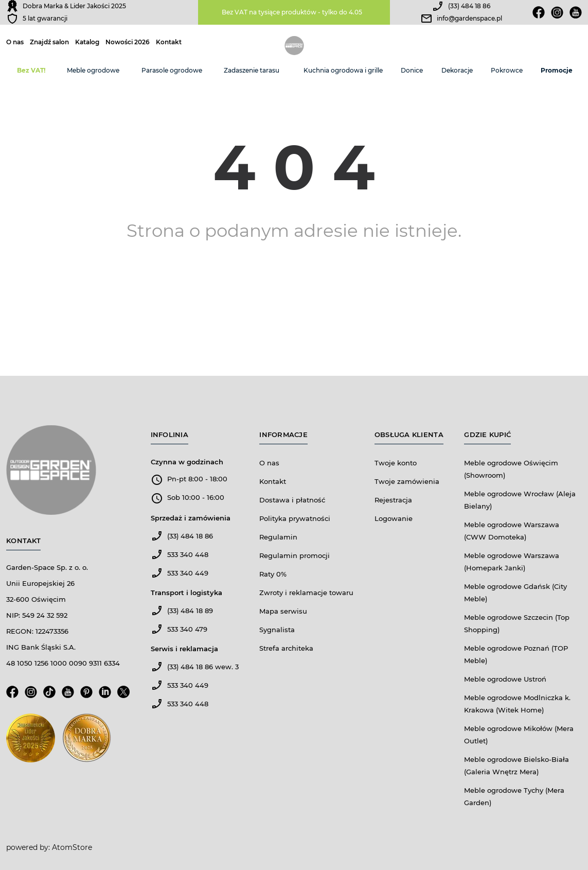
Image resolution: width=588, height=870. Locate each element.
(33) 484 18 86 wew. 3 (203, 667)
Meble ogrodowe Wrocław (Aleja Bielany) (520, 500)
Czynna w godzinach (187, 462)
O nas (15, 42)
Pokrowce (507, 70)
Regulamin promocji (295, 555)
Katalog (87, 42)
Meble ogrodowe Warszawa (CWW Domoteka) (512, 531)
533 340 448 (188, 554)
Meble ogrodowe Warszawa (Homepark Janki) (512, 562)
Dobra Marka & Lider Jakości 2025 (74, 6)
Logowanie (394, 518)
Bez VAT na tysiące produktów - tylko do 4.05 (292, 12)
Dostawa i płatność (292, 500)
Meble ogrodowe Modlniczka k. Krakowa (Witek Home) (517, 704)
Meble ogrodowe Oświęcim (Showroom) (511, 469)
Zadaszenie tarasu (252, 70)
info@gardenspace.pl (469, 18)
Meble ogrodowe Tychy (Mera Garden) (514, 796)
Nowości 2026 (128, 42)
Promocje (557, 70)
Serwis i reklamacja (184, 649)
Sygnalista (277, 630)
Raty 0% (273, 574)
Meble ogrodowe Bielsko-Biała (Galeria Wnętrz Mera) (516, 765)
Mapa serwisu (283, 611)
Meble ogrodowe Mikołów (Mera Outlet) (519, 735)
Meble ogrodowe (93, 70)
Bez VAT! (31, 70)
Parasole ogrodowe (172, 70)
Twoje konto (396, 463)
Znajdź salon (49, 42)
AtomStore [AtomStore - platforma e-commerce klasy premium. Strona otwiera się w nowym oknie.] (72, 847)
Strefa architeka (286, 648)
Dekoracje (457, 70)
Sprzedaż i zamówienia (191, 518)
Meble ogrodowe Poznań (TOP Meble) (516, 654)
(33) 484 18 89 (190, 611)
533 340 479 (187, 629)
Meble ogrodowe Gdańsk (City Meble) (515, 593)
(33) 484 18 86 (469, 6)
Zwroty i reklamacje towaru (306, 593)
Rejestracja (393, 500)
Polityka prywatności (295, 518)
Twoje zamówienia (407, 481)
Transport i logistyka (186, 593)
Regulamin (278, 537)
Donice (412, 70)
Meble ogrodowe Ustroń (505, 679)
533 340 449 (188, 573)
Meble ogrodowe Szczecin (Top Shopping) (517, 623)
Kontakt (169, 42)
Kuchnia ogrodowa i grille (343, 70)
